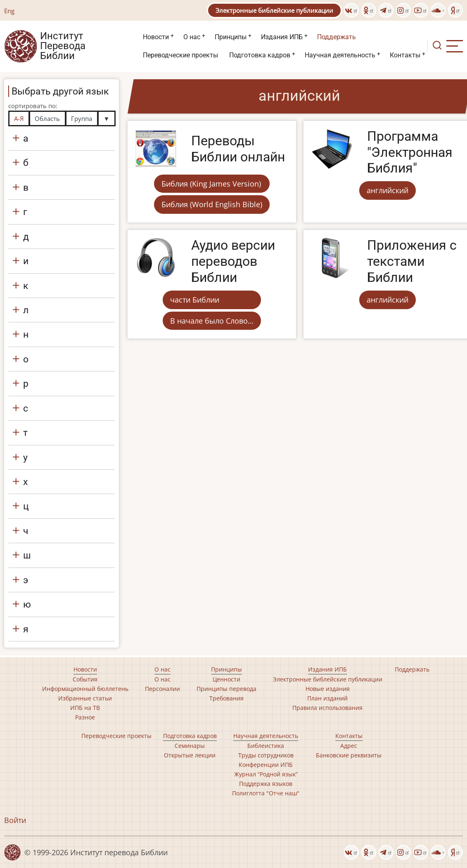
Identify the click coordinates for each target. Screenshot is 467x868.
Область (47, 118)
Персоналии (162, 689)
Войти (15, 820)
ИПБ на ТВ (85, 708)
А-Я (19, 118)
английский (388, 190)
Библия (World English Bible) (212, 204)
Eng (9, 11)
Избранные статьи (85, 698)
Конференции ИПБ (266, 765)
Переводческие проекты (180, 55)
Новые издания (328, 689)
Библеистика (266, 746)
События (85, 679)
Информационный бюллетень (85, 689)
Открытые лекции (190, 755)
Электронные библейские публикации (274, 10)
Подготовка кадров (260, 55)
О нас (192, 37)
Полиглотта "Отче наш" (266, 793)
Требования (226, 698)
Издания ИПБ (282, 37)
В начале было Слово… (212, 321)
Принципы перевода (226, 689)
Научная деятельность (340, 55)
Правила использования (327, 708)
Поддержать (337, 37)
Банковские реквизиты (349, 755)
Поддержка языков (266, 784)
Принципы (231, 37)
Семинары (190, 746)
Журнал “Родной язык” (266, 774)
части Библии (195, 300)
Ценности (226, 679)
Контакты (405, 55)
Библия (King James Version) (211, 184)
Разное (85, 717)
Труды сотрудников (266, 755)
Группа (82, 118)
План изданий (327, 698)
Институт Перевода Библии (63, 46)
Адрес (349, 746)
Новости (156, 37)
